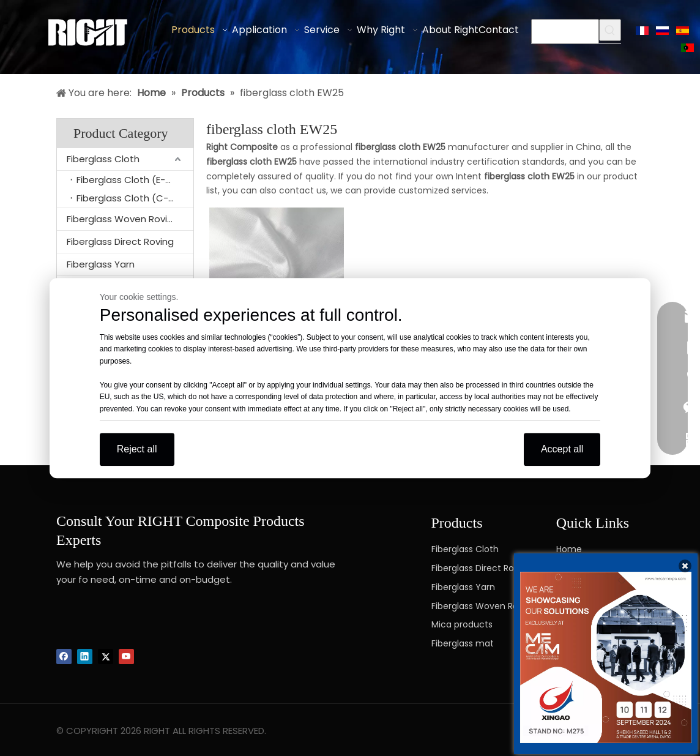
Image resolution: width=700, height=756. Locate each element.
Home (569, 549)
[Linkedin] (85, 657)
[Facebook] (64, 657)
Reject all (137, 449)
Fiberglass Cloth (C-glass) (135, 198)
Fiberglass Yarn (101, 264)
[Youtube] (126, 657)
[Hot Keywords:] (610, 30)
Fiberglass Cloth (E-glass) (135, 180)
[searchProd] (565, 31)
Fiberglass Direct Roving (120, 241)
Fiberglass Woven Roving (123, 219)
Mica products (462, 624)
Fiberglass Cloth (103, 159)
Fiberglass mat (463, 643)
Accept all (562, 449)
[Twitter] (106, 657)
